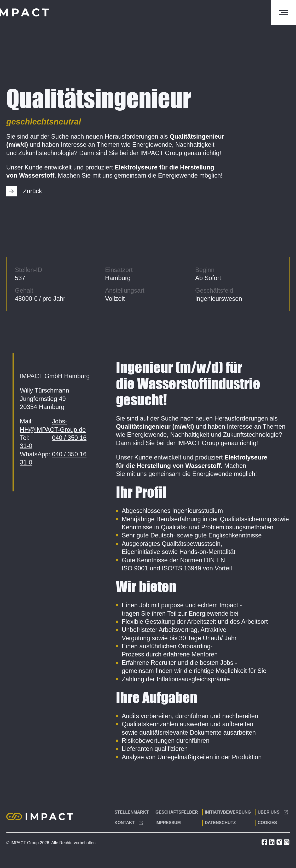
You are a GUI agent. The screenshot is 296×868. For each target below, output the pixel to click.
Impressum (168, 823)
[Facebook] (265, 844)
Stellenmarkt (132, 812)
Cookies (267, 823)
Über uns (273, 812)
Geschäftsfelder (177, 812)
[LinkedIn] (272, 844)
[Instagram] (287, 844)
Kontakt (129, 823)
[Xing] (280, 844)
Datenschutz (220, 823)
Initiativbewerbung (228, 812)
